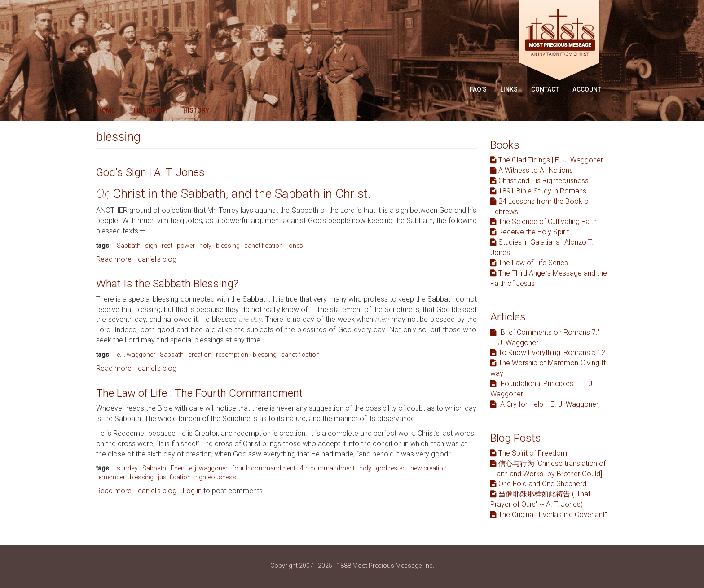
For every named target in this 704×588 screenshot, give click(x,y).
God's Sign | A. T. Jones (150, 172)
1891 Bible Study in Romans (538, 191)
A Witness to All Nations (532, 170)
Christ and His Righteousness (539, 181)
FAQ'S (478, 89)
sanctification (264, 246)
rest (167, 246)
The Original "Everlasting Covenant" (549, 515)
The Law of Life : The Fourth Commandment (199, 393)
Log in (192, 491)
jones (295, 246)
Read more (114, 259)
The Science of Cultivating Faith (543, 222)
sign (151, 246)
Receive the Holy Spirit (530, 232)
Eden (178, 468)
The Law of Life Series (529, 263)
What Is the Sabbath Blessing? (167, 284)
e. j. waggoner (136, 355)
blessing (228, 246)
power (186, 246)
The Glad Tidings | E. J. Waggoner (547, 160)
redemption (232, 355)
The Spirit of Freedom (529, 453)
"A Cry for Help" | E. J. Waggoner (544, 404)
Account (587, 89)
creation (200, 355)
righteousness (216, 477)
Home (106, 110)
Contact (545, 89)
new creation (429, 468)
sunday (127, 468)
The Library (149, 110)
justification (174, 477)
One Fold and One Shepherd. (539, 484)
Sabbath (129, 246)
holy (205, 246)
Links (509, 89)
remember (111, 477)
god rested (391, 468)
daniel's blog (157, 259)
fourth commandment (264, 468)
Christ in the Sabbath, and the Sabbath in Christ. (235, 194)
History (196, 110)
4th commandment (327, 468)
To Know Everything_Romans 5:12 (548, 353)
